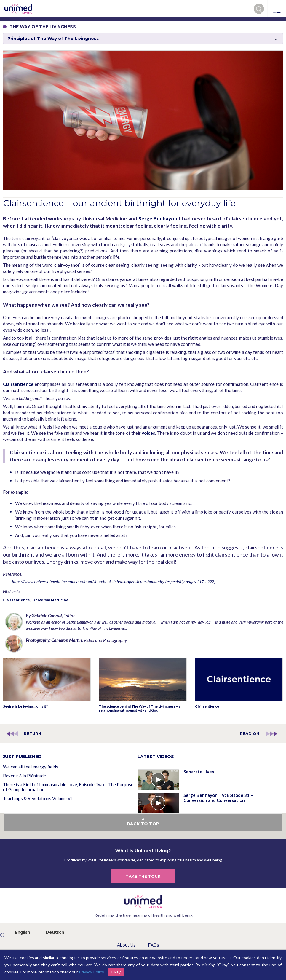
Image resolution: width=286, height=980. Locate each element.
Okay (116, 972)
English (23, 932)
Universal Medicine (51, 600)
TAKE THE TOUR (143, 876)
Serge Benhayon (158, 219)
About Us (126, 945)
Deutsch (55, 932)
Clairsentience (18, 384)
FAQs (153, 945)
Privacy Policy (91, 972)
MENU (277, 9)
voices (148, 433)
